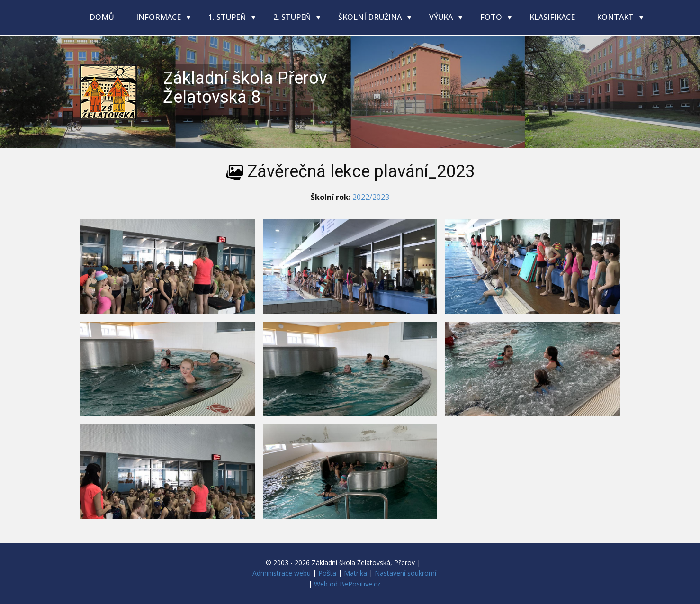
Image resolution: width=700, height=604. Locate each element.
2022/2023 (371, 197)
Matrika (355, 573)
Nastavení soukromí (405, 573)
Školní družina (371, 17)
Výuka (442, 17)
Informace (159, 17)
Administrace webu (282, 573)
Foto (492, 17)
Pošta (327, 573)
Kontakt (616, 17)
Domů (102, 17)
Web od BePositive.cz (347, 584)
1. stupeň (228, 17)
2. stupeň (293, 17)
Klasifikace (552, 17)
